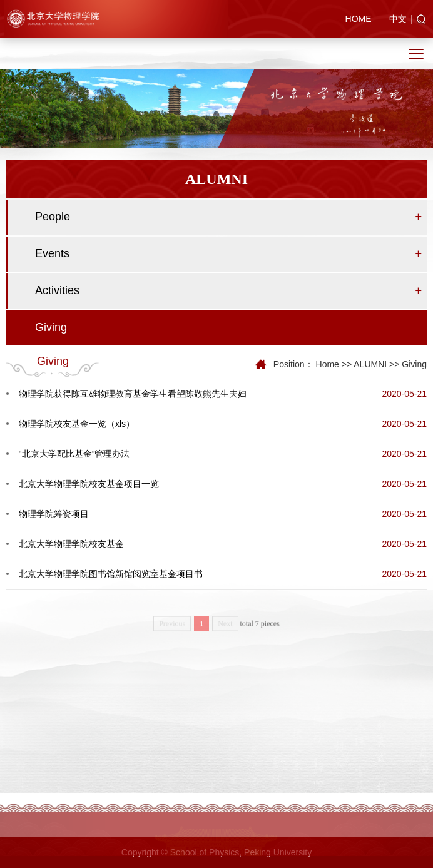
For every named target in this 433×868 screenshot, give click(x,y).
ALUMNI (370, 364)
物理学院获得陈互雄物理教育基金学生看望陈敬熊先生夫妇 (133, 394)
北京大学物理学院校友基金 (71, 544)
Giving (51, 327)
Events (52, 253)
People (53, 217)
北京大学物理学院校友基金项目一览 (89, 484)
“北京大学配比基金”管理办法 (74, 454)
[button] (421, 20)
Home (328, 364)
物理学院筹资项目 (54, 514)
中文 (398, 19)
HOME (359, 19)
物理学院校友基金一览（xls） (77, 424)
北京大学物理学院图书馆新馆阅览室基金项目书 (111, 574)
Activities (57, 290)
